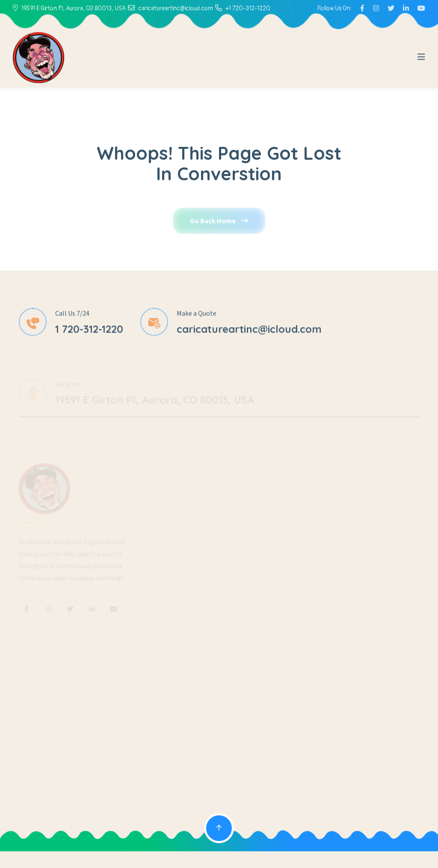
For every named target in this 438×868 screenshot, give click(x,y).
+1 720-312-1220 (248, 8)
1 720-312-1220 (89, 330)
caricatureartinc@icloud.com (176, 8)
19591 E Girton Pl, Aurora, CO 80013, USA (74, 8)
